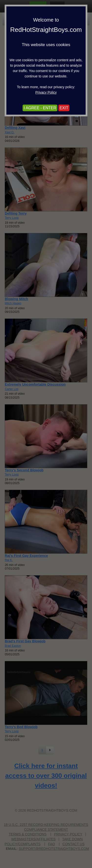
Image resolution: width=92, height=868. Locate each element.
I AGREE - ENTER (40, 108)
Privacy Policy (46, 92)
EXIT (64, 108)
